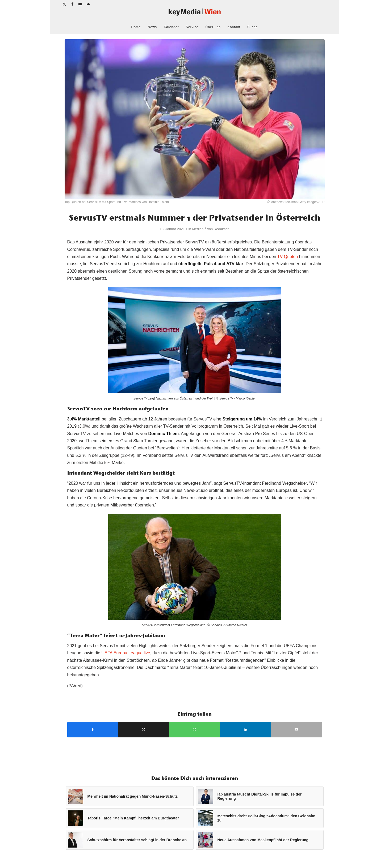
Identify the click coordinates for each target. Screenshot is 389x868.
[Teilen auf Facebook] (93, 730)
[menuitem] (136, 27)
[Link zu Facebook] (73, 4)
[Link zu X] (65, 4)
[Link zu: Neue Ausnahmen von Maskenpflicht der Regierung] (260, 840)
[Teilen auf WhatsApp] (195, 730)
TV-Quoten (288, 257)
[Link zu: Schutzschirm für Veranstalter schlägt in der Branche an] (130, 840)
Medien (198, 229)
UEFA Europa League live (126, 653)
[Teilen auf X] (144, 730)
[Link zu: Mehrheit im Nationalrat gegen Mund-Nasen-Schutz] (130, 796)
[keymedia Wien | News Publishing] (195, 14)
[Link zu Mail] (89, 4)
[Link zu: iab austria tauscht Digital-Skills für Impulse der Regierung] (260, 796)
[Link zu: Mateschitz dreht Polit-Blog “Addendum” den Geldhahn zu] (260, 818)
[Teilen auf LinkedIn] (245, 730)
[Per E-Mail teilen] (296, 730)
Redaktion (222, 229)
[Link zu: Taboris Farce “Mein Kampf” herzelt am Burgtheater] (130, 818)
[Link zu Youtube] (81, 4)
